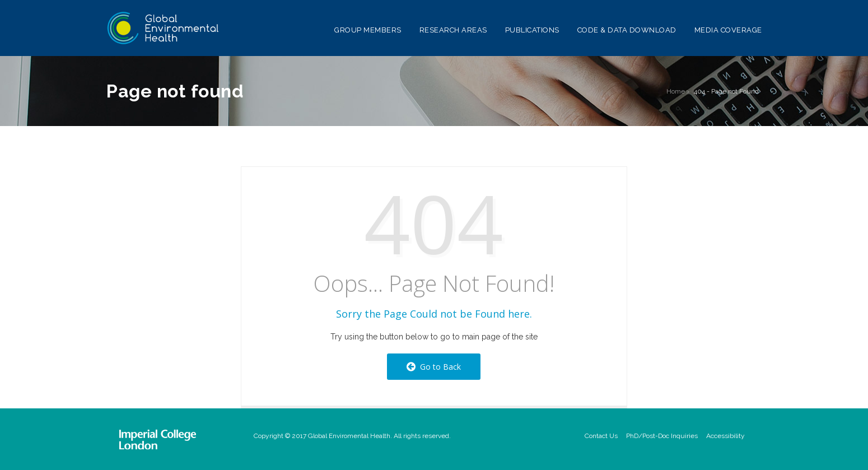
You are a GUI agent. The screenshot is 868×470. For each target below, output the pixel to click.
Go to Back (434, 367)
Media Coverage (728, 30)
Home (676, 91)
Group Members (368, 30)
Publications (532, 30)
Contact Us (601, 436)
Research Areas (453, 30)
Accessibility (725, 436)
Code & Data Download (627, 30)
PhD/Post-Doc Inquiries (662, 436)
